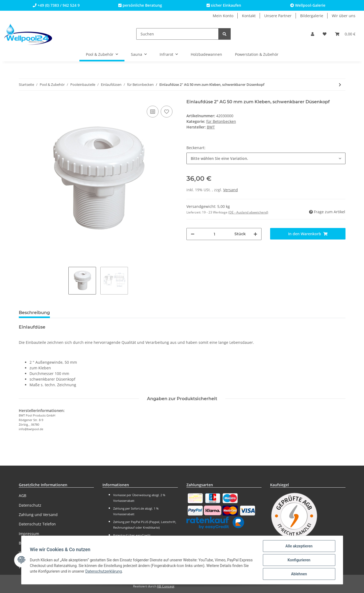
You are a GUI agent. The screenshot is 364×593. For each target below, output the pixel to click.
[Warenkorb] (345, 34)
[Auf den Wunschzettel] (167, 112)
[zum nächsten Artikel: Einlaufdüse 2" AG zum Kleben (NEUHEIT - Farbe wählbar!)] (340, 85)
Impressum (29, 534)
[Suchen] (177, 34)
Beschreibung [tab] (34, 313)
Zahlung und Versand (38, 515)
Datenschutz (30, 505)
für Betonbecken (221, 121)
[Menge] (215, 234)
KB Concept (166, 586)
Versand (231, 190)
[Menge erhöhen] (255, 234)
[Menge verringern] (193, 234)
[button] (312, 34)
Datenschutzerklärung (104, 571)
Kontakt (249, 16)
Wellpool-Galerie (308, 5)
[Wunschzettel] (325, 34)
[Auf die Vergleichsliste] (153, 112)
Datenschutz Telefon (37, 524)
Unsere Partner (278, 16)
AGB (23, 496)
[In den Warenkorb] (308, 234)
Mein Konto (223, 16)
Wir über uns (344, 16)
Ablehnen (299, 574)
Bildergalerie (312, 16)
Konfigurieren (299, 560)
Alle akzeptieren (299, 546)
